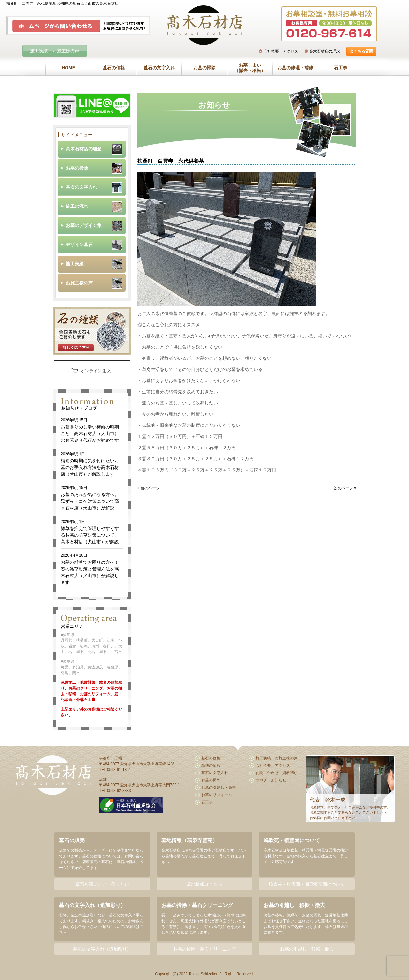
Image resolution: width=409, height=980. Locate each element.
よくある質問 (361, 51)
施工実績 (75, 264)
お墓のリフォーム (217, 795)
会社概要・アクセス (281, 51)
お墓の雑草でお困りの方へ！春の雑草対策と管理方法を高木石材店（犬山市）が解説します (90, 569)
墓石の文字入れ (159, 68)
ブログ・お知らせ (271, 780)
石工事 (341, 68)
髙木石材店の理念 (325, 51)
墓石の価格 (114, 68)
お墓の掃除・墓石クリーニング (204, 949)
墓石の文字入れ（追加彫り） (102, 949)
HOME (68, 68)
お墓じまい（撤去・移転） (250, 68)
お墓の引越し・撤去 (219, 788)
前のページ (150, 488)
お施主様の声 (79, 283)
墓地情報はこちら (204, 884)
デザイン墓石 (79, 245)
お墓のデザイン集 (84, 225)
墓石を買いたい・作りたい (102, 884)
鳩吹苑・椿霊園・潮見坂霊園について (307, 884)
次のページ (343, 488)
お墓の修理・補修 (295, 68)
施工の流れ (77, 206)
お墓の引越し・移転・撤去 (307, 949)
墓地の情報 (211, 765)
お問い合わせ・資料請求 (277, 773)
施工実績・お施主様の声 (55, 51)
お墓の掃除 (204, 68)
